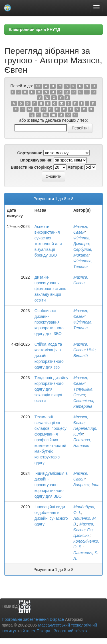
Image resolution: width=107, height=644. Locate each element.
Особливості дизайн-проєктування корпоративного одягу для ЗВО (49, 322)
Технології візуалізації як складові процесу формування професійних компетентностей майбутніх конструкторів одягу (51, 440)
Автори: (76, 167)
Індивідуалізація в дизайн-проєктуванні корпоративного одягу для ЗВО (51, 485)
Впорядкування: (36, 160)
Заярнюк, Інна (86, 485)
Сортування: (30, 153)
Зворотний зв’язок (70, 631)
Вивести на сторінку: (32, 167)
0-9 (38, 86)
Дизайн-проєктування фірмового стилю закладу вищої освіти (50, 289)
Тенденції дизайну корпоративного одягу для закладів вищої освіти (52, 389)
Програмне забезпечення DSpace (33, 619)
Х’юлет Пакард (37, 631)
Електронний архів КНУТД (34, 29)
